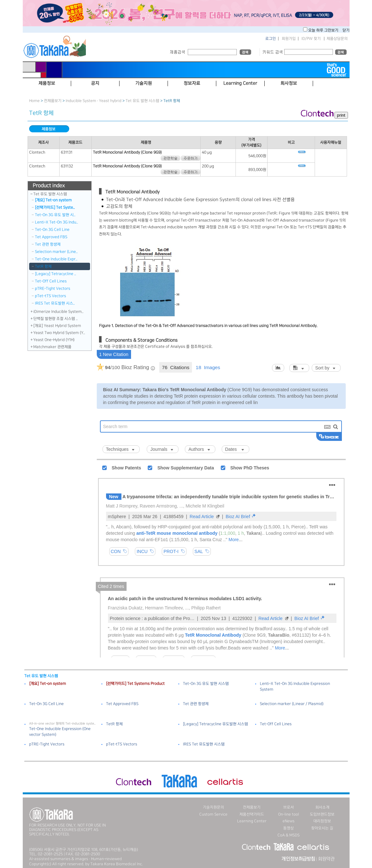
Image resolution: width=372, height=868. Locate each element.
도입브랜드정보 (322, 814)
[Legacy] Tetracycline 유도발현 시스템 (215, 724)
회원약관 (326, 859)
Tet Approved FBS (51, 237)
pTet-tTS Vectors (50, 296)
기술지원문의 (213, 807)
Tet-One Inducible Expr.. (56, 259)
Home (34, 101)
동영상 (289, 828)
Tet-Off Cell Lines (51, 281)
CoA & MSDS (289, 835)
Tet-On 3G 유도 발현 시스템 (206, 684)
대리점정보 (322, 821)
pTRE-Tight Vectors (53, 289)
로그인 (271, 39)
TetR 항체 (43, 266)
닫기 (346, 30)
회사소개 (322, 807)
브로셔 (289, 807)
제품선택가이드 (252, 814)
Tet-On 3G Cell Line (52, 230)
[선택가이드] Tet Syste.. (55, 207)
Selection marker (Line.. (56, 252)
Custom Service (213, 814)
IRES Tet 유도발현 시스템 (204, 744)
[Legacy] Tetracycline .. (56, 274)
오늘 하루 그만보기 (324, 30)
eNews (289, 821)
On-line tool (289, 814)
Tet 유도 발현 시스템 (142, 101)
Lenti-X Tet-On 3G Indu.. (57, 222)
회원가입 (289, 39)
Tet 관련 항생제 (48, 244)
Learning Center (252, 821)
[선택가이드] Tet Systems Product (135, 684)
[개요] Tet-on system (53, 200)
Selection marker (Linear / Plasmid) (292, 704)
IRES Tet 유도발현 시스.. (55, 303)
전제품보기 (53, 101)
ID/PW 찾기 (311, 39)
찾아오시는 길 (322, 828)
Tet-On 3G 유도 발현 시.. (55, 215)
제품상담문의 (337, 39)
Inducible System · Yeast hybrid (94, 101)
